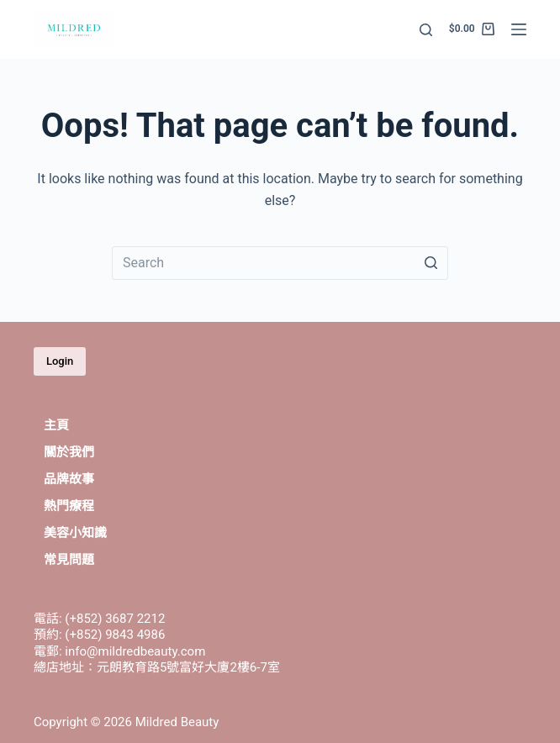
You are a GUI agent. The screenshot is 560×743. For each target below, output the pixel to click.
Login (60, 361)
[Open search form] (426, 30)
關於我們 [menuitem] (69, 452)
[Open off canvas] (519, 29)
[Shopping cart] (472, 29)
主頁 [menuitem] (56, 425)
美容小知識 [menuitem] (75, 533)
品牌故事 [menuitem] (69, 479)
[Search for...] (280, 263)
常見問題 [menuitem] (69, 560)
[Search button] (431, 263)
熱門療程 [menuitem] (69, 506)
